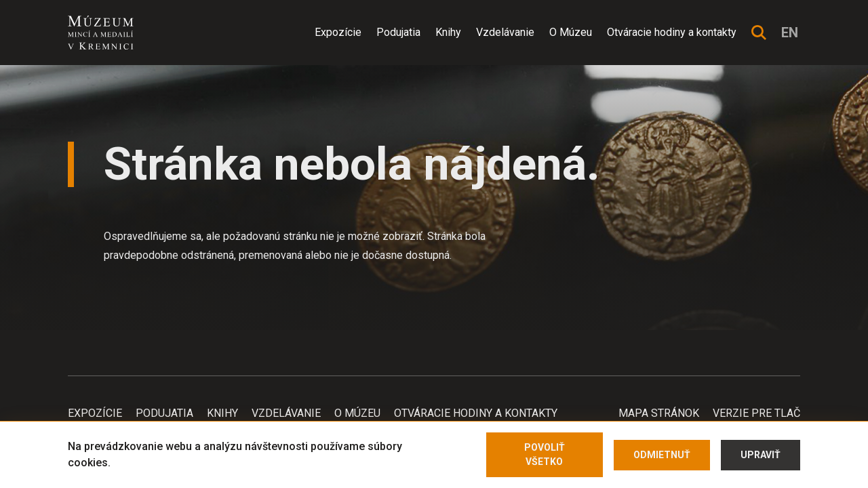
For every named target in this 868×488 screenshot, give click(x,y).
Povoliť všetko (545, 454)
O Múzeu (571, 32)
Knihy (448, 32)
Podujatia (398, 32)
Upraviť (761, 455)
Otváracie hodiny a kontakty (672, 32)
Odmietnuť (662, 455)
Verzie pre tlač (756, 413)
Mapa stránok (659, 413)
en (790, 33)
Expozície (338, 32)
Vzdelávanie (505, 32)
